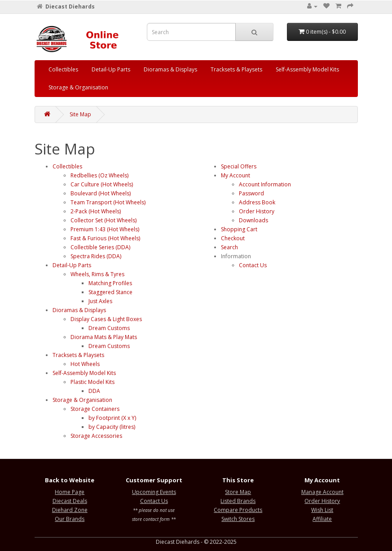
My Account (236, 175)
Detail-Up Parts (111, 69)
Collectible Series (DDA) (100, 247)
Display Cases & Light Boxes (106, 319)
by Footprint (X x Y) (112, 418)
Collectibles (63, 69)
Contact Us (253, 265)
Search (229, 247)
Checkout (233, 238)
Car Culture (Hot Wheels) (102, 184)
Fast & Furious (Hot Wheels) (105, 238)
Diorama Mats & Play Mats (104, 337)
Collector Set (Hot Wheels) (104, 220)
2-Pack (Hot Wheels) (96, 211)
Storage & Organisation (78, 87)
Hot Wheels (85, 364)
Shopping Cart (239, 229)
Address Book (257, 202)
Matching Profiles (110, 283)
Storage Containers (95, 409)
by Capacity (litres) (112, 427)
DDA (94, 391)
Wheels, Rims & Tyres (97, 274)
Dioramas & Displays (170, 69)
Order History (257, 211)
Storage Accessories (96, 436)
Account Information (265, 184)
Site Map (80, 114)
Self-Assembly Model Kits (307, 69)
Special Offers (239, 166)
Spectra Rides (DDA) (96, 256)
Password (251, 193)
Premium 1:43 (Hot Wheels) (105, 229)
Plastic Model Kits (92, 382)
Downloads (253, 220)
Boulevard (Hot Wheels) (101, 193)
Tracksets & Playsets (236, 69)
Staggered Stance (110, 292)
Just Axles (100, 301)
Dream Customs (109, 328)
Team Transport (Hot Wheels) (108, 202)
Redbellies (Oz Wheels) (99, 175)
